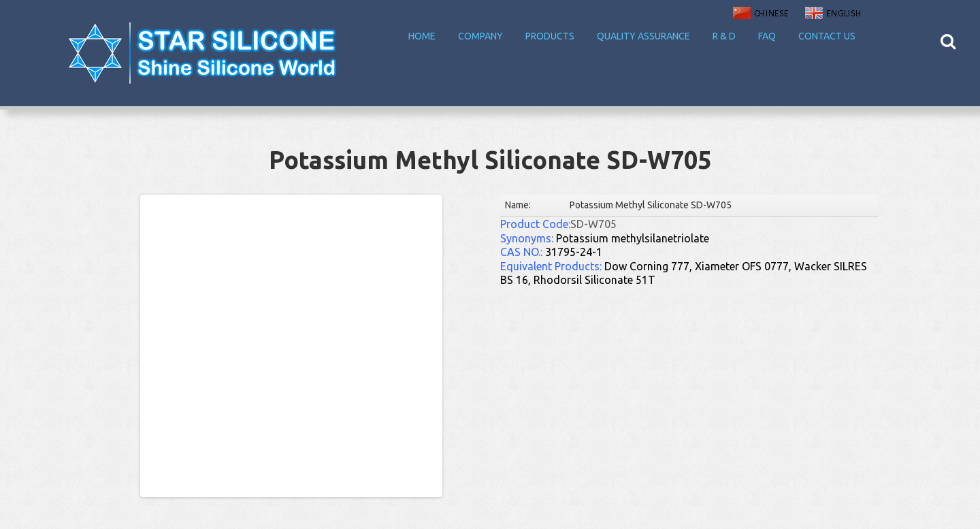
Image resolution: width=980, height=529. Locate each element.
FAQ (767, 36)
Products (550, 36)
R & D (724, 36)
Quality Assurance (643, 36)
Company (480, 36)
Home (422, 36)
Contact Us (827, 36)
